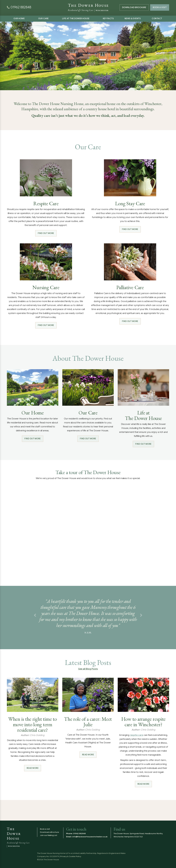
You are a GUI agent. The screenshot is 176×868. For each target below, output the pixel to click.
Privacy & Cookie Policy (71, 856)
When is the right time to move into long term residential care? (33, 724)
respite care (137, 735)
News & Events (133, 19)
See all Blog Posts (88, 669)
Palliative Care (130, 287)
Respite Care (46, 203)
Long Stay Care (130, 203)
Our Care (43, 19)
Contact (157, 19)
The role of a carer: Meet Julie (88, 722)
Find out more (46, 233)
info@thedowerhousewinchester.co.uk (90, 837)
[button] (35, 615)
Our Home (19, 19)
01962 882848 (79, 834)
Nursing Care (46, 287)
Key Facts (108, 19)
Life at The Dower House (76, 19)
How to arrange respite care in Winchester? (143, 722)
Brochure (134, 7)
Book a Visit (160, 7)
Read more (33, 768)
